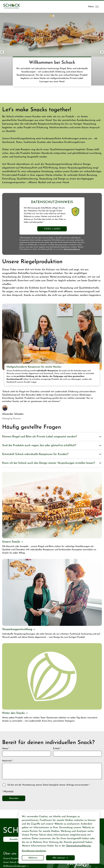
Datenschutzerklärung (72, 249)
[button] (102, 52)
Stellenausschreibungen (15, 866)
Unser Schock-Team (13, 862)
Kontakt (14, 839)
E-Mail (57, 749)
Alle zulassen (59, 858)
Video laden (52, 229)
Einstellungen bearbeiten (34, 851)
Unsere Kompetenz (12, 859)
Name (6, 749)
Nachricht (8, 761)
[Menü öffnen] (93, 7)
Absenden (14, 798)
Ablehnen (33, 858)
